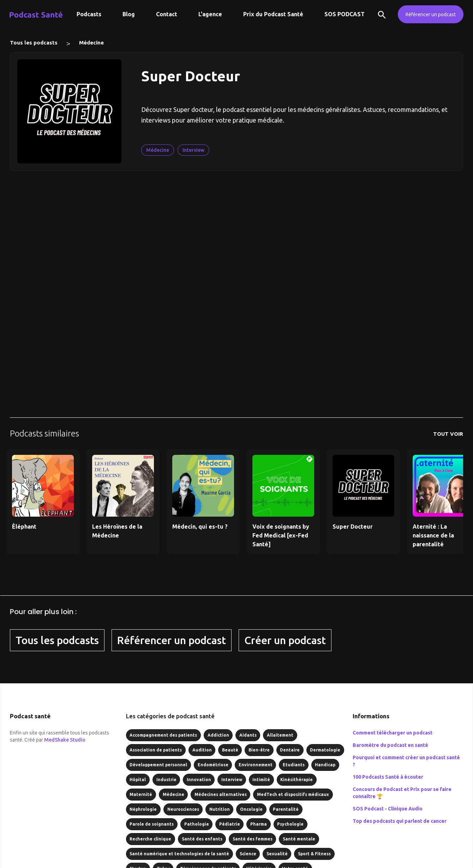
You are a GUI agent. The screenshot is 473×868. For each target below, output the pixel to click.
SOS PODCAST (345, 14)
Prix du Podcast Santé (273, 14)
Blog (129, 14)
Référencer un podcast (431, 14)
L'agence (210, 14)
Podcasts (89, 14)
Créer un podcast (285, 640)
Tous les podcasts (34, 43)
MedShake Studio (65, 740)
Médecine (91, 43)
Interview (193, 150)
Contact (167, 14)
